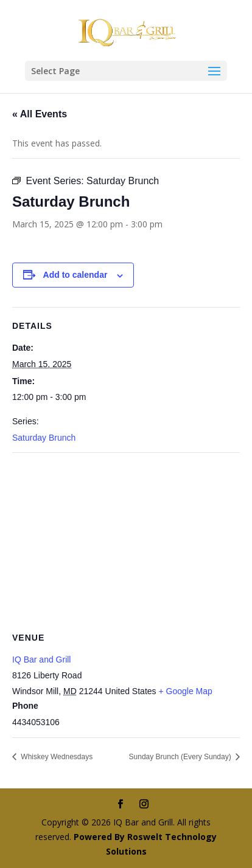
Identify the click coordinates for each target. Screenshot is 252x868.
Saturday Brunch (44, 438)
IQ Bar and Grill (41, 660)
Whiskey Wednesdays (56, 757)
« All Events (40, 114)
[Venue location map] (126, 541)
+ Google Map (185, 691)
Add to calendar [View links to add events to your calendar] (75, 275)
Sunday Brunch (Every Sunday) (181, 757)
